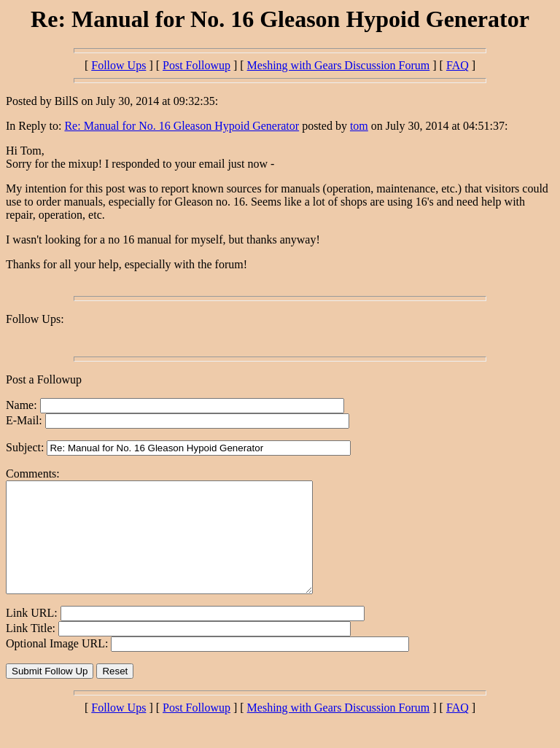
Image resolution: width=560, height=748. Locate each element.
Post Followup (197, 65)
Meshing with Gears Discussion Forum (339, 65)
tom (359, 126)
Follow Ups (118, 65)
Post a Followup (44, 379)
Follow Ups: (35, 319)
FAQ (458, 65)
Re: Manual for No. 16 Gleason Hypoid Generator (182, 126)
